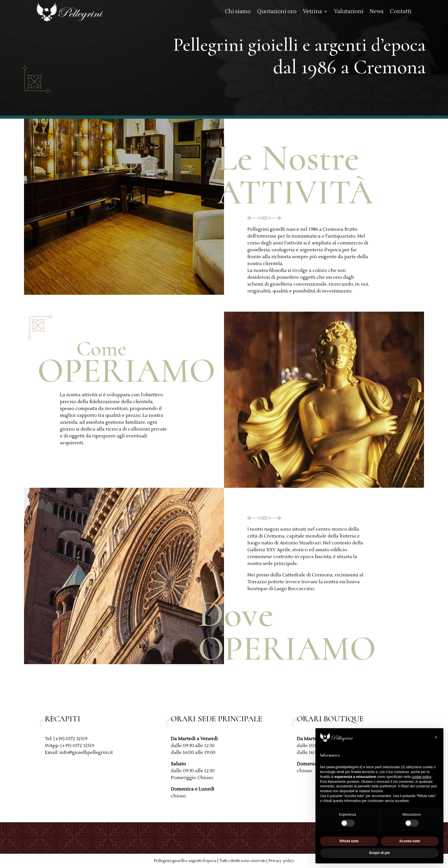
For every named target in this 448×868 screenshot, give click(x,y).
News (377, 12)
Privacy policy (281, 861)
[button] (436, 737)
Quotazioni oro (277, 12)
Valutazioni (349, 12)
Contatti (401, 12)
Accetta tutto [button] (410, 841)
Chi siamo (238, 12)
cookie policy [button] (421, 777)
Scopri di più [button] (380, 853)
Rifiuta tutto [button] (349, 841)
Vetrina (312, 12)
